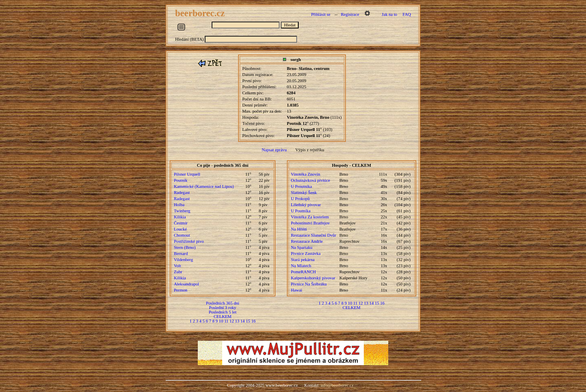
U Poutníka (301, 211)
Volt (177, 266)
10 (221, 321)
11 (226, 321)
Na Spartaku (302, 247)
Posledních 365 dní (223, 303)
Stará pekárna (303, 260)
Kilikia (180, 217)
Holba (179, 205)
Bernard (181, 254)
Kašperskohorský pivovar (313, 278)
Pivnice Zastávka (306, 254)
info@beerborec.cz (337, 385)
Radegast (182, 193)
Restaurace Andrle (307, 241)
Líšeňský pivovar (306, 205)
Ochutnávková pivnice (310, 180)
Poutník (180, 180)
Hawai (297, 290)
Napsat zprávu (274, 150)
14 (243, 321)
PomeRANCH (304, 272)
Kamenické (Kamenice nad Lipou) (204, 186)
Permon (180, 290)
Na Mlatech (301, 266)
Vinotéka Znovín (306, 174)
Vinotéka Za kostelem (310, 217)
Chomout (182, 235)
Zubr (178, 272)
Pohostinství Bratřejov (310, 223)
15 (248, 321)
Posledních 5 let (223, 312)
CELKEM (223, 317)
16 (253, 321)
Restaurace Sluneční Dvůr (314, 235)
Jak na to (389, 14)
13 (237, 321)
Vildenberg (183, 260)
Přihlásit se (321, 14)
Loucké (180, 229)
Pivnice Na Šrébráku (309, 284)
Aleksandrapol (186, 284)
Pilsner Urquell (187, 174)
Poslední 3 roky (222, 308)
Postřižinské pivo (189, 241)
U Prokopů (300, 199)
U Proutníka (302, 186)
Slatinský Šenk (304, 193)
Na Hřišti (299, 229)
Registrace (350, 14)
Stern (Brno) (185, 247)
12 (232, 321)
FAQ (407, 14)
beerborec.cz (201, 13)
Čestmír (181, 223)
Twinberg (182, 211)
